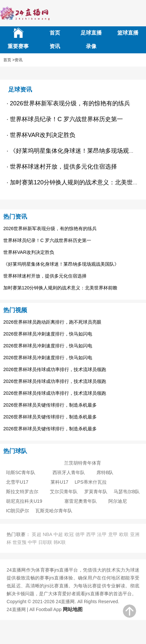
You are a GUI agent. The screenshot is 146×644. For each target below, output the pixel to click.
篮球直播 (128, 33)
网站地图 (73, 609)
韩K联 (60, 542)
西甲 (91, 534)
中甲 (32, 542)
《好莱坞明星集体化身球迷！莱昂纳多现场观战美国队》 (61, 264)
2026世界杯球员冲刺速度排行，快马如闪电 (48, 334)
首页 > (9, 60)
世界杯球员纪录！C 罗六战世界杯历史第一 (47, 240)
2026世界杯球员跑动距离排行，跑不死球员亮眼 (52, 322)
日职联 (45, 542)
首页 (55, 33)
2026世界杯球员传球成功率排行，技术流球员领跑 (55, 369)
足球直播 (91, 33)
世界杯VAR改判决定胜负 (29, 252)
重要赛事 (18, 46)
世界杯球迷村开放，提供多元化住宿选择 (45, 276)
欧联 (124, 534)
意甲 (113, 534)
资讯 (55, 46)
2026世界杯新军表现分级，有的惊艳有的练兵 (50, 228)
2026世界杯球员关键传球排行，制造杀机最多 (50, 405)
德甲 (80, 534)
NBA (47, 534)
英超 (36, 534)
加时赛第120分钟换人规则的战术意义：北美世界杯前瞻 (60, 288)
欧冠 (69, 534)
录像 (91, 46)
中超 (58, 534)
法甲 (102, 534)
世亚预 (19, 542)
